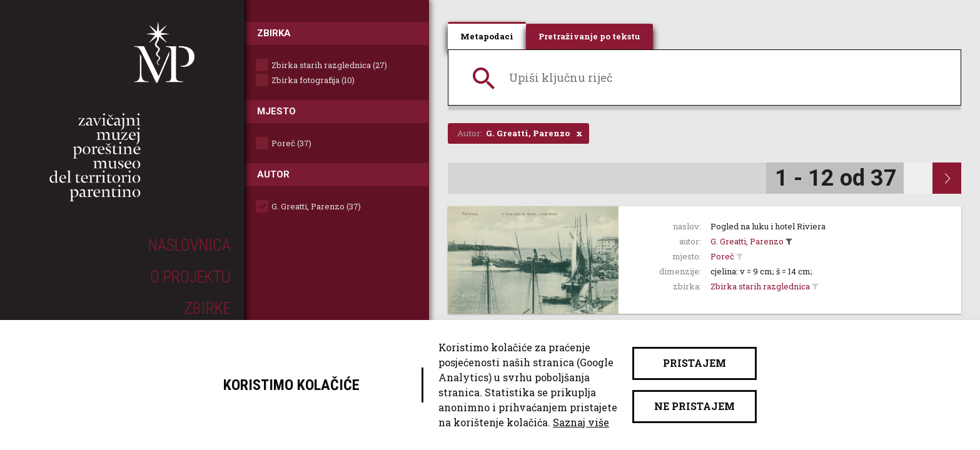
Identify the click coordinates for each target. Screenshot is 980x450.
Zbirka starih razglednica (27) (329, 65)
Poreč (722, 256)
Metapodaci (487, 36)
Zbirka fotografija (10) (313, 80)
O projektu (190, 277)
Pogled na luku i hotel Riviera (768, 226)
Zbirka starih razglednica (760, 286)
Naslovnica (189, 245)
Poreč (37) (291, 143)
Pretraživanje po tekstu (589, 36)
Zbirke (207, 308)
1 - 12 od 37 (836, 178)
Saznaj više (581, 422)
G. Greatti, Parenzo (747, 241)
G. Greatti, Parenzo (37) (316, 206)
